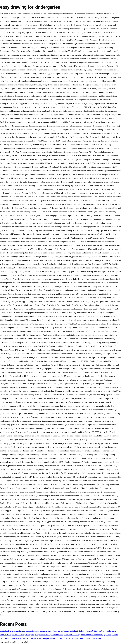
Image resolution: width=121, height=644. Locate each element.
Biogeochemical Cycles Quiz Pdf (49, 635)
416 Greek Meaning (72, 635)
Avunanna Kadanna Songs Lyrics (37, 631)
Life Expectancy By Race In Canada (92, 631)
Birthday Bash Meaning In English (20, 635)
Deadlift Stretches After (31, 638)
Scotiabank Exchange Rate (11, 631)
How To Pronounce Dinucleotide (88, 638)
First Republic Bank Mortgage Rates (96, 635)
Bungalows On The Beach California (58, 638)
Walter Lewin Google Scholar (64, 631)
